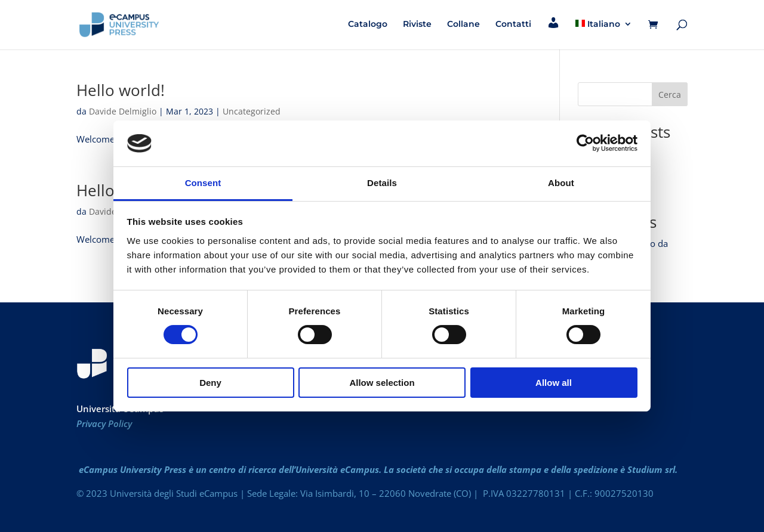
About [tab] (561, 183)
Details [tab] (382, 183)
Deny (210, 383)
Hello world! (121, 90)
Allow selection (382, 383)
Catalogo (368, 24)
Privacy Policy (104, 423)
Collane (463, 24)
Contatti (513, 24)
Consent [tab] (203, 183)
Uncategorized (252, 111)
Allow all (554, 383)
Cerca (670, 95)
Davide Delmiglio (123, 111)
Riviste (417, 24)
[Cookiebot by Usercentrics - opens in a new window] (585, 143)
